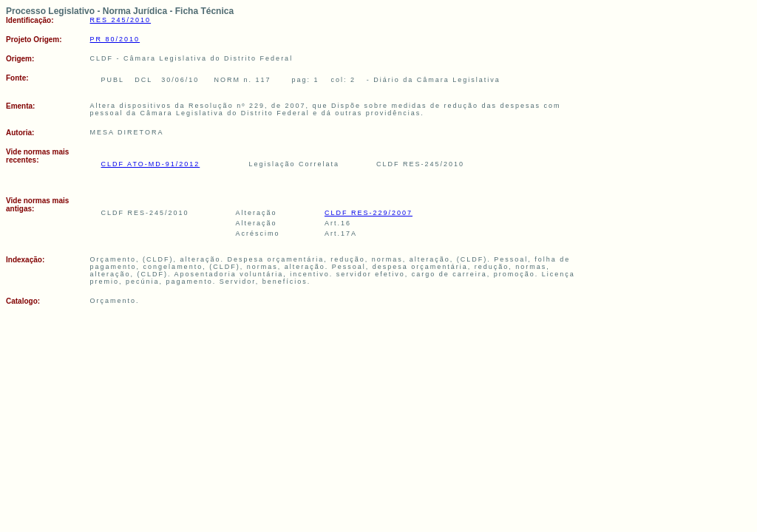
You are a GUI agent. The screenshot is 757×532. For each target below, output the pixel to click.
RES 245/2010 (121, 20)
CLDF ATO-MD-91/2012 (151, 164)
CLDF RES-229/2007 (369, 213)
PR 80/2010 (115, 39)
